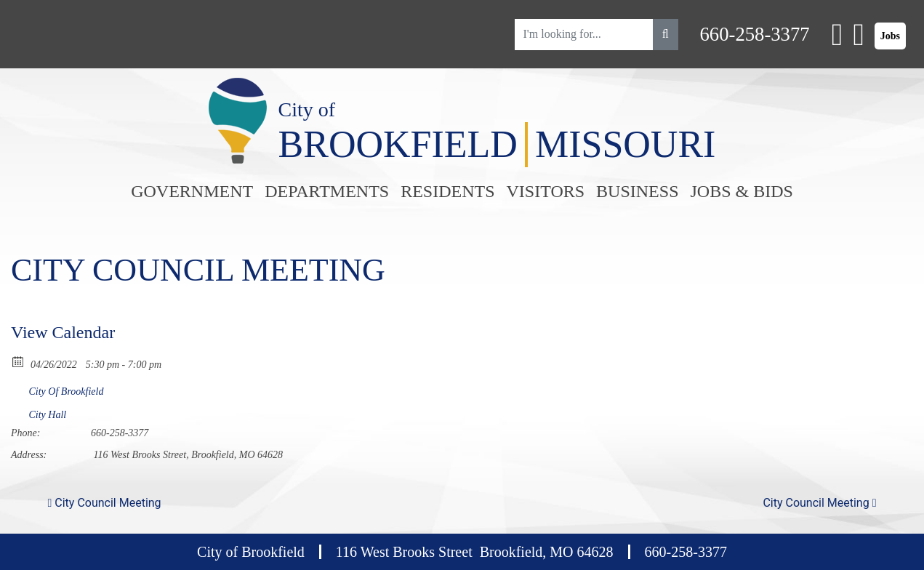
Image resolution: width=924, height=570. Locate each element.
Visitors (546, 191)
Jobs (890, 36)
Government (192, 191)
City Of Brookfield (67, 392)
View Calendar (63, 332)
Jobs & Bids (741, 191)
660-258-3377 (755, 34)
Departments (327, 191)
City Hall (48, 415)
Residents (447, 191)
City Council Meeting (105, 503)
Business (637, 191)
